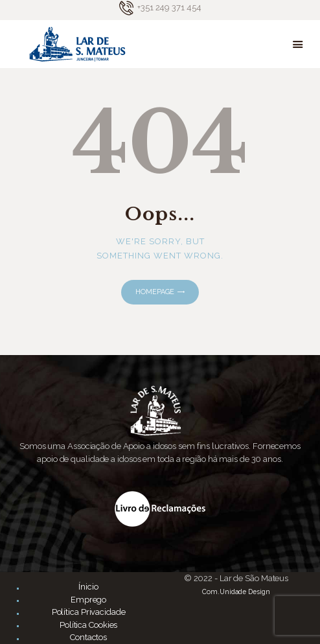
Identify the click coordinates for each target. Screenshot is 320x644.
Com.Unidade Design (236, 592)
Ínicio (88, 587)
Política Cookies (88, 625)
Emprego (88, 600)
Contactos (88, 637)
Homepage (155, 292)
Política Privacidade (89, 612)
